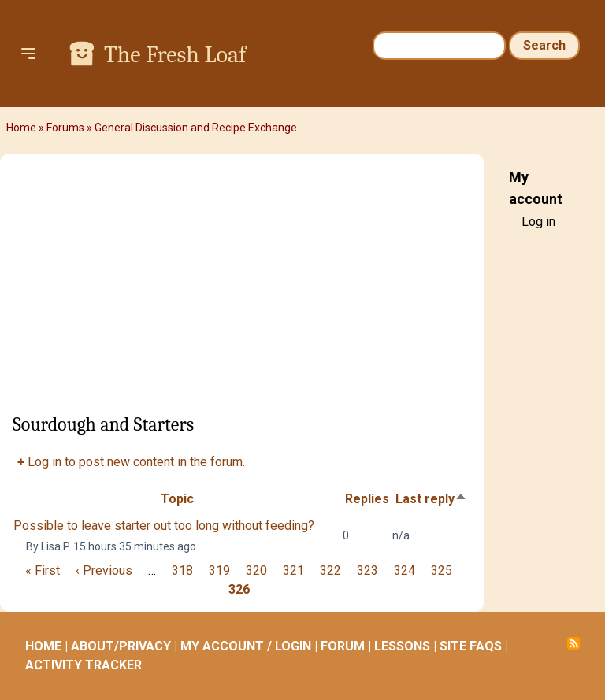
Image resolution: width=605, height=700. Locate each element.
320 (256, 570)
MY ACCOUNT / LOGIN (246, 646)
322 (330, 570)
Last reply (431, 499)
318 (182, 570)
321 (293, 570)
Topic (177, 499)
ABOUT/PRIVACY (121, 646)
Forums (65, 128)
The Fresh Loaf (175, 55)
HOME (43, 646)
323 (367, 570)
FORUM (343, 646)
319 (219, 570)
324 (405, 570)
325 (442, 570)
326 (239, 589)
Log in (538, 222)
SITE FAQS (471, 646)
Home (21, 128)
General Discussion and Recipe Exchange (196, 128)
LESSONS (402, 646)
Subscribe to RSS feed (573, 643)
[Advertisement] (242, 289)
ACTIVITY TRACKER (84, 665)
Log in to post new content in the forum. (136, 462)
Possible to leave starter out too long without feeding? (164, 526)
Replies (367, 499)
